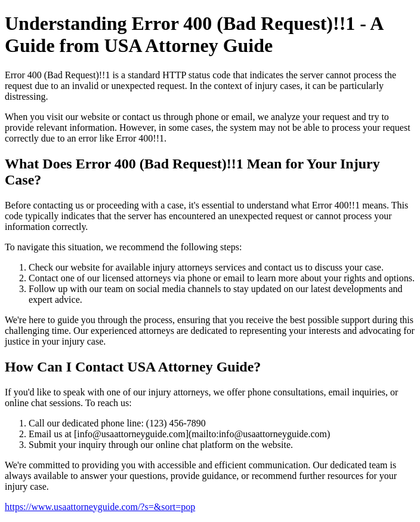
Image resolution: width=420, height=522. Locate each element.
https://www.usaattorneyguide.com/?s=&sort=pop (100, 507)
